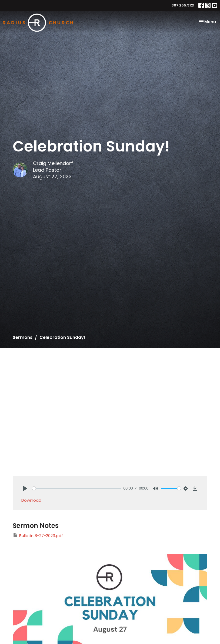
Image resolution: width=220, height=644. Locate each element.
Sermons (23, 337)
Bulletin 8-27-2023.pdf (38, 535)
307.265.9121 (183, 5)
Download (31, 500)
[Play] (25, 488)
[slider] (76, 488)
